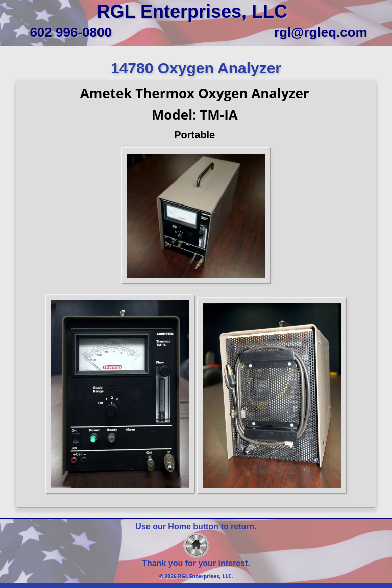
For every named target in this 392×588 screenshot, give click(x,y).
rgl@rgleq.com (321, 32)
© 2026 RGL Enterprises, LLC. (196, 576)
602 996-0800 (70, 32)
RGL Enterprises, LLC (192, 11)
